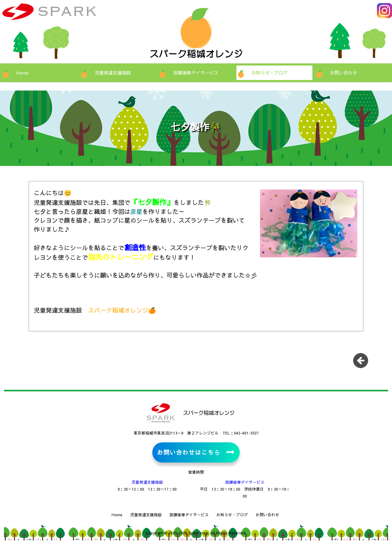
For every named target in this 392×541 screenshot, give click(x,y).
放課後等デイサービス (196, 73)
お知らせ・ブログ (270, 73)
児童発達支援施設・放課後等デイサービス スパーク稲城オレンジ (68, 15)
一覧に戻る (363, 363)
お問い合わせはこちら (189, 452)
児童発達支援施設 (113, 73)
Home (22, 73)
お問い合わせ (343, 73)
